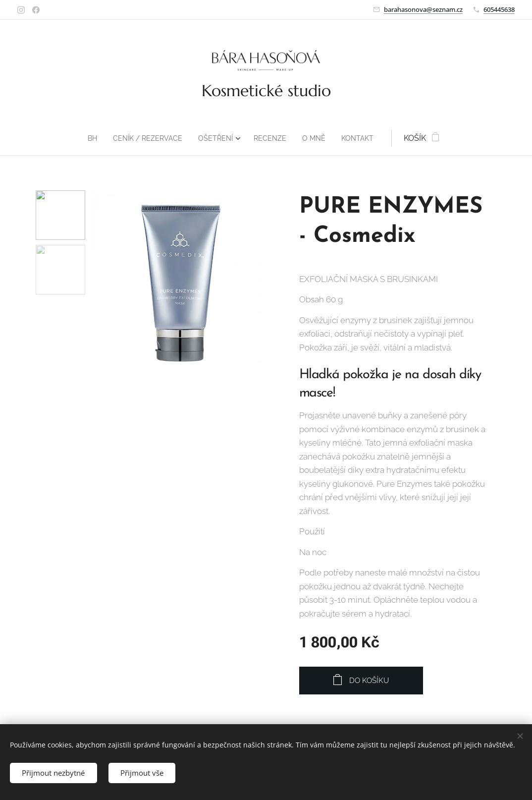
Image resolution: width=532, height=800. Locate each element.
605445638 (499, 9)
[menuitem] (85, 138)
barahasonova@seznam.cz (423, 9)
